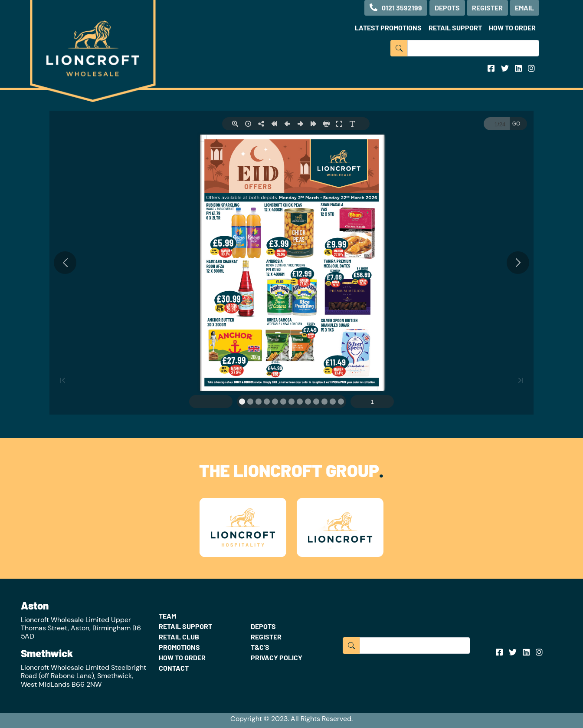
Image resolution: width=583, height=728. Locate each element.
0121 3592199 (396, 8)
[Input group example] (473, 48)
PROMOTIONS (179, 647)
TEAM (167, 616)
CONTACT (174, 668)
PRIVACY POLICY (277, 657)
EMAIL (524, 8)
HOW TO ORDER (512, 28)
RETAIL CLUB (179, 637)
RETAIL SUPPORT (455, 28)
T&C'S (260, 647)
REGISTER (487, 8)
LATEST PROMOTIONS (388, 28)
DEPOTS (447, 8)
